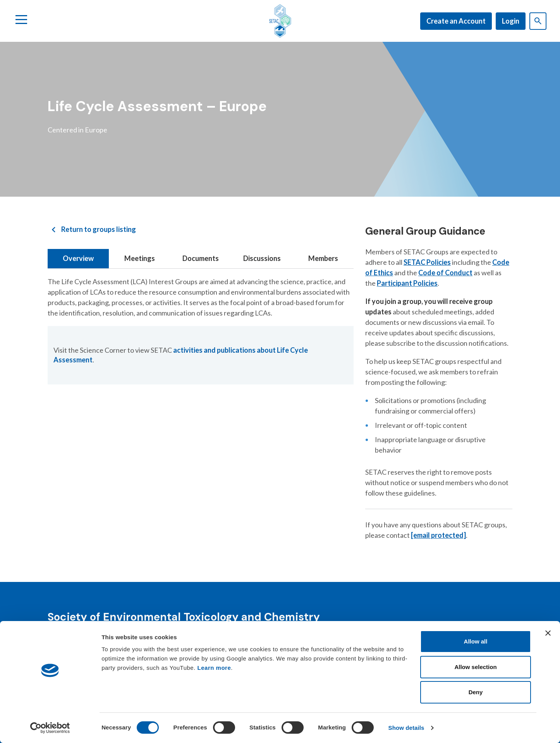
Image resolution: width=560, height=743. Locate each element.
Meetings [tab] (140, 258)
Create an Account (456, 21)
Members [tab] (323, 258)
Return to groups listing (99, 229)
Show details (406, 728)
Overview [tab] (78, 258)
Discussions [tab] (262, 258)
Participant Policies (407, 283)
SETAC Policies (427, 262)
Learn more (214, 668)
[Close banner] (548, 633)
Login (511, 21)
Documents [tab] (201, 258)
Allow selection (475, 667)
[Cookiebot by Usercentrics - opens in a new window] (50, 728)
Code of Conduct (445, 273)
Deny (476, 692)
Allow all (476, 641)
